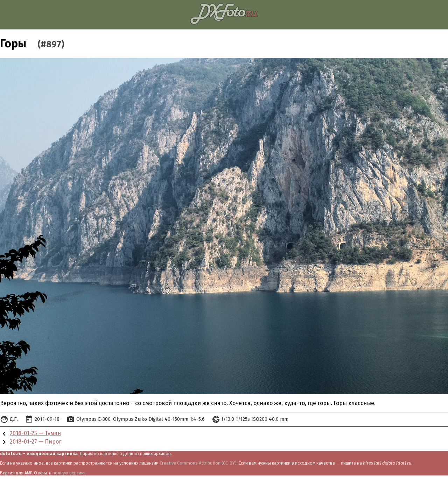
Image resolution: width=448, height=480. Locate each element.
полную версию (69, 473)
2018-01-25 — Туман (35, 433)
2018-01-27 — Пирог (36, 442)
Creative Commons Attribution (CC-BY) (198, 463)
